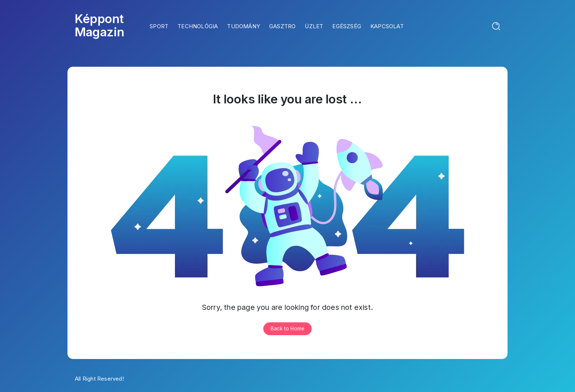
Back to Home (287, 329)
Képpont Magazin (100, 25)
